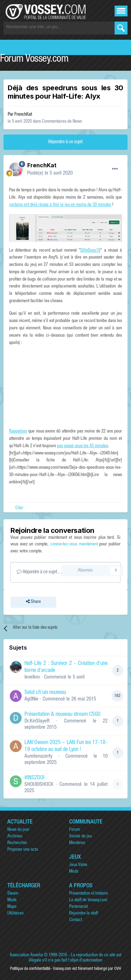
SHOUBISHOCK (39, 785)
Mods (74, 872)
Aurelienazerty (38, 756)
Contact (76, 920)
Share (33, 602)
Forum (75, 830)
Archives (15, 837)
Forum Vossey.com (34, 60)
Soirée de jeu (81, 837)
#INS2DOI (34, 778)
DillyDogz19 (90, 251)
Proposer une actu (23, 850)
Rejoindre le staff (83, 914)
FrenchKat (23, 115)
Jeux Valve (78, 865)
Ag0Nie (31, 699)
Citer (19, 508)
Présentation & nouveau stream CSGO (63, 715)
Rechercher (17, 843)
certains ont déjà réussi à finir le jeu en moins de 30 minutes (60, 205)
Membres (77, 843)
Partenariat (78, 907)
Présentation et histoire (89, 894)
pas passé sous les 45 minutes (82, 446)
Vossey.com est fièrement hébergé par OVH (87, 969)
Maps (12, 907)
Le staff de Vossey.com (88, 900)
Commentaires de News (62, 122)
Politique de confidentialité (30, 969)
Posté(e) (50, 173)
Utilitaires (15, 914)
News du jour (18, 830)
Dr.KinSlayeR (37, 721)
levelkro (32, 677)
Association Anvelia (26, 955)
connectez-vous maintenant (74, 545)
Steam (13, 894)
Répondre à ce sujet (65, 142)
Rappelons (18, 432)
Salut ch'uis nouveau (45, 693)
